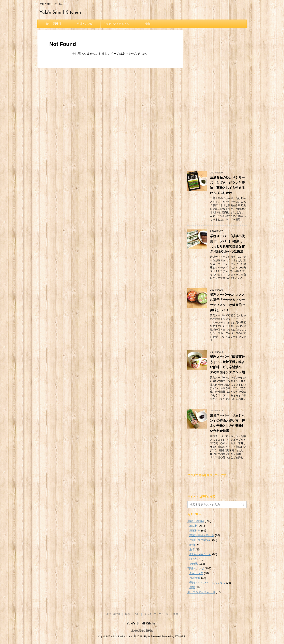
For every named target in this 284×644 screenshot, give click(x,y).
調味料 (193, 526)
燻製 (192, 587)
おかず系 (195, 578)
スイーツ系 (196, 573)
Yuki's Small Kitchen (60, 13)
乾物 (192, 545)
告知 (148, 24)
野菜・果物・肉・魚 (202, 535)
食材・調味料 (53, 24)
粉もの (193, 559)
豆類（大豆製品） (200, 540)
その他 (193, 564)
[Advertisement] (217, 99)
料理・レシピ (85, 24)
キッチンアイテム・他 (116, 24)
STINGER (180, 637)
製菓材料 (195, 531)
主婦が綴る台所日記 (142, 631)
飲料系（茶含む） (200, 554)
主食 (192, 549)
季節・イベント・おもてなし (207, 583)
